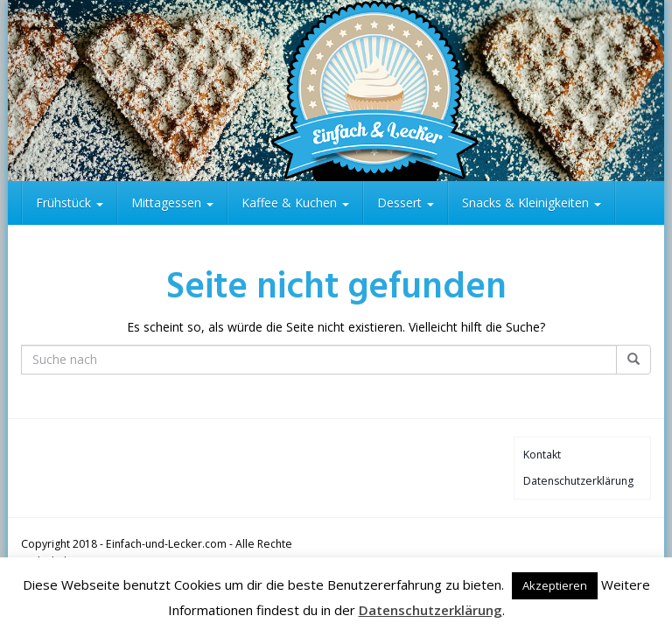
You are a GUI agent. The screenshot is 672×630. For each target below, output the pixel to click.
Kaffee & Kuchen (295, 203)
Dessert (406, 203)
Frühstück (70, 203)
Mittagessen (172, 203)
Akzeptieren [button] (555, 585)
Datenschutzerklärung (578, 481)
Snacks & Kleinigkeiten (532, 203)
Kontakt (542, 455)
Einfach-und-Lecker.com (166, 544)
